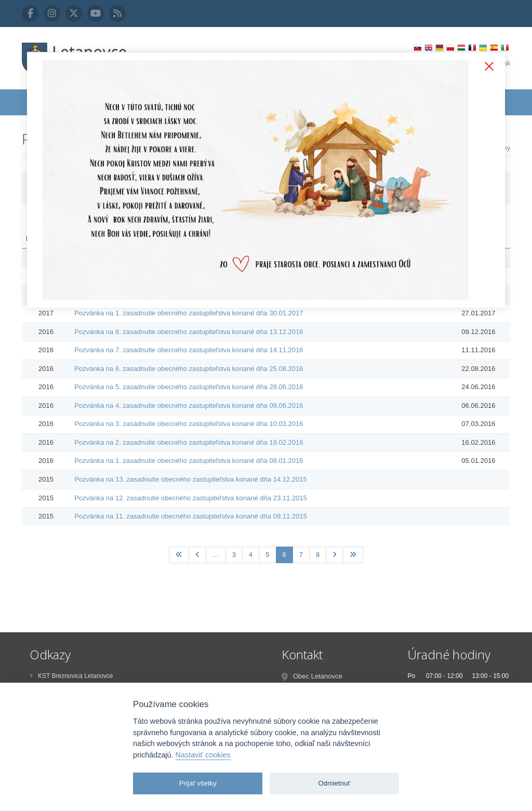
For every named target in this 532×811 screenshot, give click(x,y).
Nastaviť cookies (203, 755)
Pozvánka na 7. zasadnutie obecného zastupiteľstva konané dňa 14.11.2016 (189, 350)
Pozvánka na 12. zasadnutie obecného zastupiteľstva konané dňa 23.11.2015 (191, 498)
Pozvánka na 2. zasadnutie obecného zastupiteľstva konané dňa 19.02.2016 (189, 442)
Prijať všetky (198, 783)
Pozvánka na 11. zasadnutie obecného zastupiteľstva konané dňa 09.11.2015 (191, 516)
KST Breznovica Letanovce (71, 676)
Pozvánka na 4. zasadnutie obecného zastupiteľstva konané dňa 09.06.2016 (189, 405)
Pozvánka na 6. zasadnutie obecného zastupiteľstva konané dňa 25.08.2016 (189, 369)
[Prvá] (179, 555)
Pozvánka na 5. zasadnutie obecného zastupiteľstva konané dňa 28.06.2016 (189, 387)
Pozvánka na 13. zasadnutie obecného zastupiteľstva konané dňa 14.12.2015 (191, 479)
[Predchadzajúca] (197, 555)
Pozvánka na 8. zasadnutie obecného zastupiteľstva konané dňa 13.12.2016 (189, 332)
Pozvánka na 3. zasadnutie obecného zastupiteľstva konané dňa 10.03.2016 (189, 424)
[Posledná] (353, 555)
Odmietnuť (334, 783)
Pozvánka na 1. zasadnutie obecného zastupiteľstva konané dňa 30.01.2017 (189, 313)
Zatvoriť (487, 67)
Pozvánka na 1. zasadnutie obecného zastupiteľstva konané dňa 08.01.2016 (189, 461)
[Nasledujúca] (335, 555)
